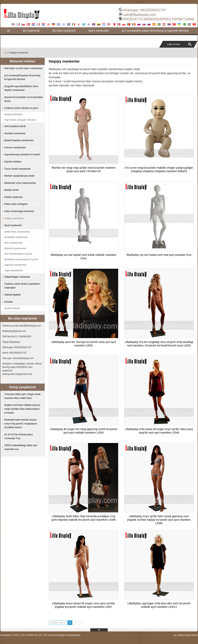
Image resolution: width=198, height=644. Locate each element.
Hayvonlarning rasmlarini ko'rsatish (22, 155)
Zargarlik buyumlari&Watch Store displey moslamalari (21, 88)
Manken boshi (12, 190)
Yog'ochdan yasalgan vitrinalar (20, 120)
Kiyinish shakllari (13, 162)
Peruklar (9, 302)
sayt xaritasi (192, 635)
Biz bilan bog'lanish (64, 31)
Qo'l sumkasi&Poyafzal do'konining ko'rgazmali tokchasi (155, 31)
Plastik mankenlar (13, 197)
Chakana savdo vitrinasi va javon (21, 108)
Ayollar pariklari (12, 308)
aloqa (181, 635)
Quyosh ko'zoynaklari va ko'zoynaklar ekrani (23, 99)
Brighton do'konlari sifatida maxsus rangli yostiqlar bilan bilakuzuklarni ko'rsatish (22, 409)
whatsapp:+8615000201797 (145, 10)
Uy (8, 31)
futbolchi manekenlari (15, 248)
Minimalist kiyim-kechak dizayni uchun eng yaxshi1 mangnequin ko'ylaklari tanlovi (21, 424)
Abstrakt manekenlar (15, 133)
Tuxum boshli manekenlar (17, 169)
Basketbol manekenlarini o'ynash (21, 259)
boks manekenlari (13, 243)
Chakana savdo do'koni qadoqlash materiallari (22, 286)
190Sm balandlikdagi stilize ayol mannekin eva (21, 447)
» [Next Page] (81, 623)
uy (175, 635)
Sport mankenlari (99, 31)
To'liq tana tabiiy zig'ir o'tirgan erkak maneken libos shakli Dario (22, 396)
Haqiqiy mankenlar (14, 218)
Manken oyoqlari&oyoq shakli (19, 176)
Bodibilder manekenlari (16, 237)
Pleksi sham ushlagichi (16, 204)
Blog (9, 37)
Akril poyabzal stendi (15, 126)
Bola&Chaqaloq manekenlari (19, 140)
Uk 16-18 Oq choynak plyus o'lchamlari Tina (18, 436)
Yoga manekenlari (14, 270)
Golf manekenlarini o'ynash (18, 254)
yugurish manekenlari (15, 265)
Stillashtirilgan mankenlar (17, 277)
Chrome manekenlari (15, 148)
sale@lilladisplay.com (140, 15)
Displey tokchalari (13, 114)
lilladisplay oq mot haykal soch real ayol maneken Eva (159, 255)
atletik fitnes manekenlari (17, 232)
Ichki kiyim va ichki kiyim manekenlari (23, 68)
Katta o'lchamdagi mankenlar (19, 211)
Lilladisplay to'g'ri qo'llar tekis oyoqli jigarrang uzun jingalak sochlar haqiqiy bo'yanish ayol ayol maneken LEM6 (159, 520)
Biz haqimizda (31, 31)
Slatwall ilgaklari (12, 295)
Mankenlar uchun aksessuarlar (20, 183)
